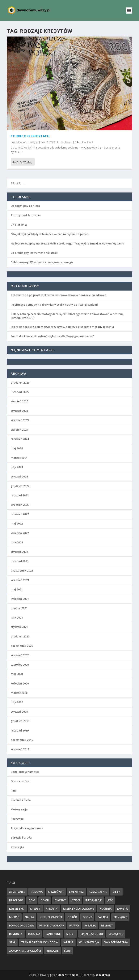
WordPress (103, 975)
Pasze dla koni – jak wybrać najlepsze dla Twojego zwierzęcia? (52, 336)
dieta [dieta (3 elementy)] (116, 892)
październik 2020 (22, 646)
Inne (14, 790)
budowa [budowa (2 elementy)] (37, 892)
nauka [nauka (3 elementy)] (29, 917)
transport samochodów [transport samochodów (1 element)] (40, 942)
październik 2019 (22, 740)
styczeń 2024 (19, 476)
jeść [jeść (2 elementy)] (110, 900)
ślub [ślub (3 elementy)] (67, 951)
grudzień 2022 (20, 486)
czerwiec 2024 (20, 439)
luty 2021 (17, 617)
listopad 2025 (20, 392)
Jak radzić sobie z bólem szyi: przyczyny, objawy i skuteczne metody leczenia (62, 327)
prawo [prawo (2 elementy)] (74, 925)
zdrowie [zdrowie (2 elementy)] (53, 951)
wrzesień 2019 (20, 749)
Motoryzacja (19, 809)
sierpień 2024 (19, 430)
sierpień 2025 (19, 401)
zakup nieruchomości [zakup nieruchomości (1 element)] (25, 951)
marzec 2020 (19, 693)
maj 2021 (17, 589)
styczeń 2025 (19, 411)
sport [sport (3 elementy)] (71, 934)
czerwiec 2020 (20, 665)
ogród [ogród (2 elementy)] (72, 917)
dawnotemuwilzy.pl (28, 142)
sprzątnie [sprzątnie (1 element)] (116, 934)
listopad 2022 (20, 495)
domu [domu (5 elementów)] (45, 900)
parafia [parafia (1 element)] (103, 917)
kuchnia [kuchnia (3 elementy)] (106, 909)
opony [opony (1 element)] (87, 917)
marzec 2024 (19, 458)
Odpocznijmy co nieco (25, 206)
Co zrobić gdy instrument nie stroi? (34, 253)
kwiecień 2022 (20, 533)
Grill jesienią (19, 225)
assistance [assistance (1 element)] (17, 892)
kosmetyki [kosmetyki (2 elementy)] (17, 909)
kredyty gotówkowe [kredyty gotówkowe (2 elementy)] (79, 909)
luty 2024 (17, 467)
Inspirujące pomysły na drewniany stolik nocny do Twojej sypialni (54, 305)
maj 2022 (17, 523)
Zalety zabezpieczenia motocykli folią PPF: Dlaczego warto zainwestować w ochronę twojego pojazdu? (67, 316)
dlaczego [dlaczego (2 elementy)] (16, 900)
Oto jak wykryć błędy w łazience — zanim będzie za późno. (50, 234)
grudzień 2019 (20, 721)
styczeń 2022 (19, 552)
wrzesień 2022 (20, 505)
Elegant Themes (68, 975)
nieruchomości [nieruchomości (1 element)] (51, 917)
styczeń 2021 (19, 627)
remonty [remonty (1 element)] (16, 934)
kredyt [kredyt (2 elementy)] (35, 909)
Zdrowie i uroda (21, 838)
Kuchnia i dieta (21, 800)
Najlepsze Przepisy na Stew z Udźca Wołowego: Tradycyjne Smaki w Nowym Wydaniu (67, 243)
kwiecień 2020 (20, 683)
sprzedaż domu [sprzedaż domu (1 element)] (92, 934)
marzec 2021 (19, 608)
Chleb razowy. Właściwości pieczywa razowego (42, 262)
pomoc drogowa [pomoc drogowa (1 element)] (21, 925)
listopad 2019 (20, 730)
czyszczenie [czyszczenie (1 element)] (98, 892)
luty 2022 (17, 542)
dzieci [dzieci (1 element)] (76, 900)
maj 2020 (17, 674)
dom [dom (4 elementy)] (32, 900)
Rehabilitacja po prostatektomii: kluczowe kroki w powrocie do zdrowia (59, 295)
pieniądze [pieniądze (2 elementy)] (120, 917)
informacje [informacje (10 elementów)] (94, 900)
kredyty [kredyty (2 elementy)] (52, 909)
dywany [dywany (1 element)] (60, 900)
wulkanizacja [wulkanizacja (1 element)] (89, 942)
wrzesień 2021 (20, 580)
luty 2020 (17, 702)
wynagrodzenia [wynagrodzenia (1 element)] (116, 942)
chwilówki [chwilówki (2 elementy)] (56, 892)
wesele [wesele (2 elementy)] (69, 942)
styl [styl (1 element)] (12, 942)
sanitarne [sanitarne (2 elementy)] (53, 934)
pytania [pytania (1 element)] (90, 925)
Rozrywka (17, 819)
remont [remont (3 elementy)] (107, 925)
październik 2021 (22, 570)
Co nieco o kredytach (30, 136)
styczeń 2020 (19, 712)
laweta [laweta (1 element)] (122, 909)
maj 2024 (17, 448)
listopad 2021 (20, 561)
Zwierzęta (17, 847)
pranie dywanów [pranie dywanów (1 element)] (52, 925)
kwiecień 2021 (20, 599)
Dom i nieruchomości (25, 772)
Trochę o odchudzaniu (26, 215)
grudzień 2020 (20, 636)
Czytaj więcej (23, 162)
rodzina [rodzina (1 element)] (34, 934)
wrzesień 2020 (20, 655)
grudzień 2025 (20, 383)
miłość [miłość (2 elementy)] (14, 917)
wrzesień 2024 (20, 420)
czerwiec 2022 (20, 514)
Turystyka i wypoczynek (27, 828)
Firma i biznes (65, 142)
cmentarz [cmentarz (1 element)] (76, 892)
